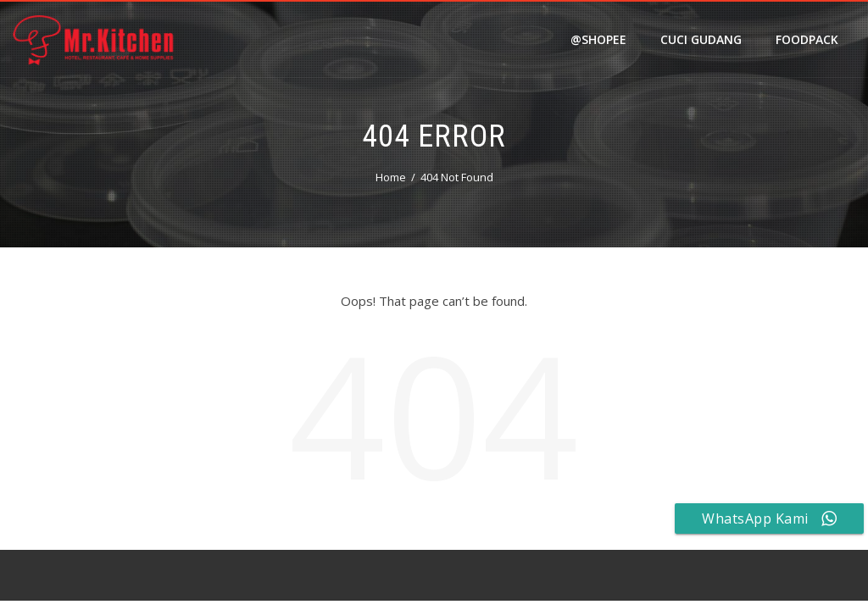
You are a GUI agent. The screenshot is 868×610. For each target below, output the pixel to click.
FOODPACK (807, 39)
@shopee (598, 39)
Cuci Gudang (701, 39)
